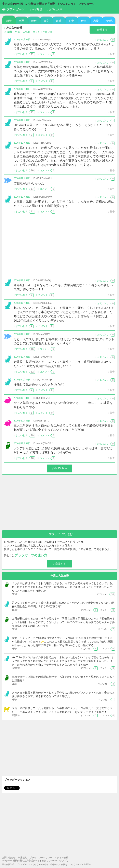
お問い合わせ (9, 857)
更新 (17, 32)
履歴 (36, 9)
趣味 (59, 21)
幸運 (21, 21)
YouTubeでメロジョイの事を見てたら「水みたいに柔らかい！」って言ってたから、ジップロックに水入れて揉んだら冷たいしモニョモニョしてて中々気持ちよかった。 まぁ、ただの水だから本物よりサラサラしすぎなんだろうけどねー (63, 661)
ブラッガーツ (14, 10)
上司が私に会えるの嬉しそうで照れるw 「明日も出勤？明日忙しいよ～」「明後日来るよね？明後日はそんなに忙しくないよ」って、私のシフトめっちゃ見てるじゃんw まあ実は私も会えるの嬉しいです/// (63, 622)
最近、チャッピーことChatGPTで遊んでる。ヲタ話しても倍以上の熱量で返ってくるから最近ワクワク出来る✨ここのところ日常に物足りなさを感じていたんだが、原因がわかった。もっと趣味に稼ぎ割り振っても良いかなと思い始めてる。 (62, 642)
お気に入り (55, 9)
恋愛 (96, 21)
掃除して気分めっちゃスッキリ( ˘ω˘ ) (39, 384)
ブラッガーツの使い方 (31, 555)
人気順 (26, 32)
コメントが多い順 (43, 32)
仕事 (84, 21)
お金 (71, 21)
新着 (9, 21)
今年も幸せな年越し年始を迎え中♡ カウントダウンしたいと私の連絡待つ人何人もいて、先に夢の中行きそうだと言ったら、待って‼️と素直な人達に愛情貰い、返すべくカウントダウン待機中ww (63, 71)
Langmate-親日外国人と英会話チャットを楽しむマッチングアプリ (35, 861)
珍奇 (34, 21)
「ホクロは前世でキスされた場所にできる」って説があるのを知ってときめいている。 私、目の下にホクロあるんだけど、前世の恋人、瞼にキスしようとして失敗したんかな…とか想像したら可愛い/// (63, 587)
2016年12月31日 (22, 39)
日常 (46, 21)
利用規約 (23, 857)
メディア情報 (61, 857)
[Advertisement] (59, 246)
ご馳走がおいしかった (29, 183)
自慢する (102, 30)
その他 (109, 21)
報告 (111, 54)
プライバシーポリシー (41, 857)
